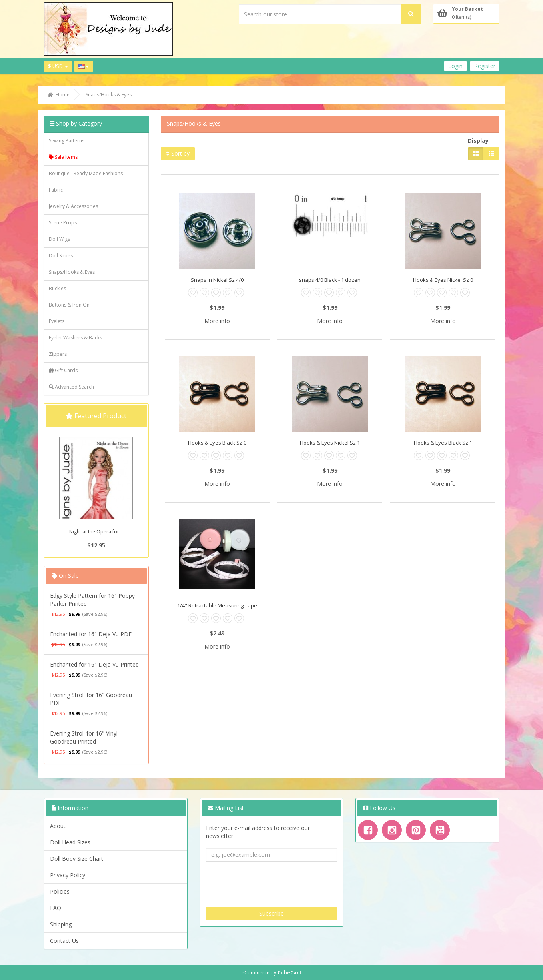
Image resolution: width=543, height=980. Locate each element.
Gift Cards (63, 370)
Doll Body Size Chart (77, 859)
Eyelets (57, 321)
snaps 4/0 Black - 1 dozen (330, 280)
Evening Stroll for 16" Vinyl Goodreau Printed (84, 737)
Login (455, 66)
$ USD (58, 66)
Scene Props (63, 223)
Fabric (56, 190)
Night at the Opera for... (96, 532)
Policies (60, 891)
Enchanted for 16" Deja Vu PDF (91, 634)
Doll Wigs (59, 239)
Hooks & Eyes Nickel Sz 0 (443, 280)
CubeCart (289, 973)
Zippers (58, 354)
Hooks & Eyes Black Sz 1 (443, 443)
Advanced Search (71, 387)
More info (217, 321)
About (58, 826)
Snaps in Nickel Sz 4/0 (217, 280)
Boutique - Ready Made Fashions (86, 173)
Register (485, 66)
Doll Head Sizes (70, 842)
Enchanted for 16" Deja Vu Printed (94, 664)
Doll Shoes (61, 256)
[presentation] (267, 881)
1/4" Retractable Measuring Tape (217, 605)
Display (478, 141)
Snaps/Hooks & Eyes (72, 272)
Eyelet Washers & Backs (75, 338)
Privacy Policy (68, 875)
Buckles (57, 288)
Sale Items (63, 157)
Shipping (61, 924)
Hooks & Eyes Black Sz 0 (217, 443)
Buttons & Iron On (69, 305)
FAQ (56, 908)
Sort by (178, 153)
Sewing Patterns (67, 141)
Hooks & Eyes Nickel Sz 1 (330, 443)
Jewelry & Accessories (73, 206)
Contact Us (64, 941)
